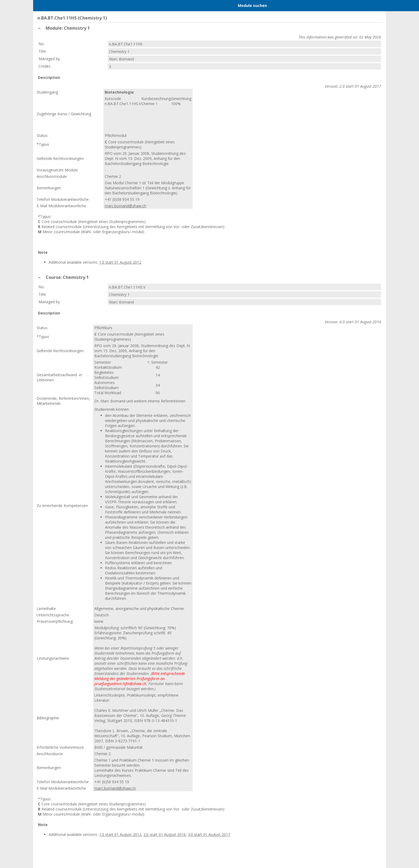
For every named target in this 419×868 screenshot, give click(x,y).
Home (65, 6)
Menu (45, 6)
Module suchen (252, 5)
